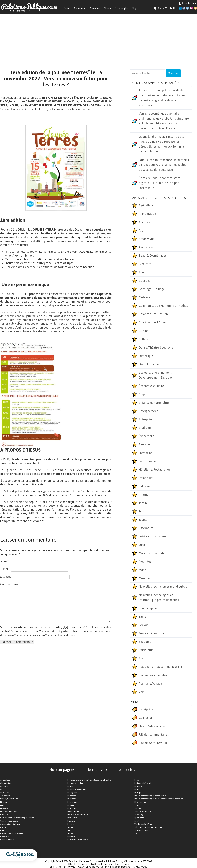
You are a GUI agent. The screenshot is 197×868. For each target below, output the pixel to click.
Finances (145, 444)
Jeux (142, 511)
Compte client (189, 3)
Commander (80, 8)
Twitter (188, 8)
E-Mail (5, 569)
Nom (4, 561)
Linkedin (180, 8)
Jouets (143, 520)
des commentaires (154, 735)
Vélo (142, 692)
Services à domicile (151, 633)
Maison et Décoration (153, 553)
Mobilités (145, 561)
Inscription (146, 709)
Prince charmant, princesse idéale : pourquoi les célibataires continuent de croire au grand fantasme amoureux (163, 98)
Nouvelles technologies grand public (163, 587)
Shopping (145, 642)
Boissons (144, 281)
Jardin (143, 503)
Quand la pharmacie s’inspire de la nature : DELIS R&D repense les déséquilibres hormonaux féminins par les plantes (162, 144)
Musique (144, 578)
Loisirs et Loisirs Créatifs (78, 840)
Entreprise (146, 419)
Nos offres (95, 8)
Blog (134, 8)
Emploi (143, 394)
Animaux (144, 222)
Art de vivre (146, 239)
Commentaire (9, 584)
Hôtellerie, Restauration (155, 469)
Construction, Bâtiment (154, 322)
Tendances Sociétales (144, 824)
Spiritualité (146, 650)
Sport (142, 658)
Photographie (148, 608)
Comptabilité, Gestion (153, 314)
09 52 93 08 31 (167, 8)
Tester (67, 8)
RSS (195, 8)
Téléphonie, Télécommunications (161, 667)
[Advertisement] (98, 38)
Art (141, 230)
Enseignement (148, 411)
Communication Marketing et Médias (163, 306)
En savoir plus (121, 8)
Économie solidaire (151, 386)
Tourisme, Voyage (150, 683)
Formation (146, 453)
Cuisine (144, 331)
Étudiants (145, 428)
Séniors (144, 625)
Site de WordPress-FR (153, 743)
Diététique (146, 356)
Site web (6, 577)
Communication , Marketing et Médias (17, 818)
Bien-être (145, 264)
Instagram (191, 8)
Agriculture (146, 205)
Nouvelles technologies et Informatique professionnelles (159, 597)
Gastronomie (147, 461)
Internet (144, 495)
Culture (144, 339)
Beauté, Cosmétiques (153, 256)
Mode (142, 570)
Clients (107, 8)
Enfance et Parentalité (154, 403)
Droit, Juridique (149, 364)
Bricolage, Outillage (152, 289)
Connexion (146, 718)
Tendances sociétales (153, 675)
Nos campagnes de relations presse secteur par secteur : (94, 770)
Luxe (142, 545)
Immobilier (146, 478)
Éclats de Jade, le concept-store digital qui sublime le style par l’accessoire (160, 183)
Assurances (146, 247)
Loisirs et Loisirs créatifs (155, 536)
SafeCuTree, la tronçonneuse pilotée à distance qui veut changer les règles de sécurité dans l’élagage (164, 165)
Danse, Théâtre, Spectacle (156, 348)
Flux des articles (152, 726)
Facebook (184, 8)
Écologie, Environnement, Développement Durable (155, 375)
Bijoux (143, 272)
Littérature (146, 528)
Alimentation (147, 214)
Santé (143, 617)
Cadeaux (144, 297)
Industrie (145, 486)
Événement (146, 436)
